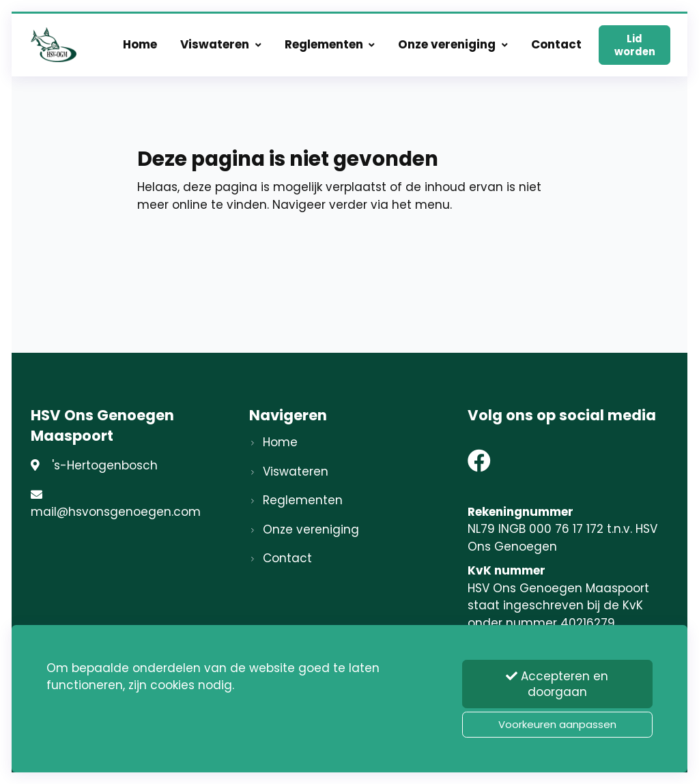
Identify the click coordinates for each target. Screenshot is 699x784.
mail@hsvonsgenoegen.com (116, 512)
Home (140, 44)
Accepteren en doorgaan (557, 684)
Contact (556, 44)
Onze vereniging (453, 44)
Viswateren (221, 44)
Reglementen (330, 44)
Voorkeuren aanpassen (557, 724)
